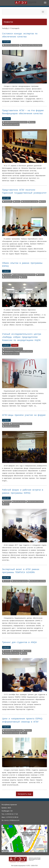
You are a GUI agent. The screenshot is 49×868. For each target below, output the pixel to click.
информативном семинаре (13, 730)
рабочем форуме (19, 502)
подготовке (16, 651)
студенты (27, 651)
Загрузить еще (24, 794)
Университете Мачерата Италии (24, 275)
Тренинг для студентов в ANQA (19, 642)
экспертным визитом (20, 581)
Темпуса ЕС (7, 202)
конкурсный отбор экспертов (31, 45)
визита (17, 202)
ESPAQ (42, 202)
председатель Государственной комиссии (18, 351)
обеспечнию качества (11, 45)
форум (32, 122)
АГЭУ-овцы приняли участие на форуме (24, 415)
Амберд (15, 345)
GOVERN (6, 581)
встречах (7, 275)
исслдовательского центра (13, 349)
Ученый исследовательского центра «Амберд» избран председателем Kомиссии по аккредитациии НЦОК (22, 337)
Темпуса (40, 275)
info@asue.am (14, 820)
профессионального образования (15, 122)
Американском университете (21, 424)
